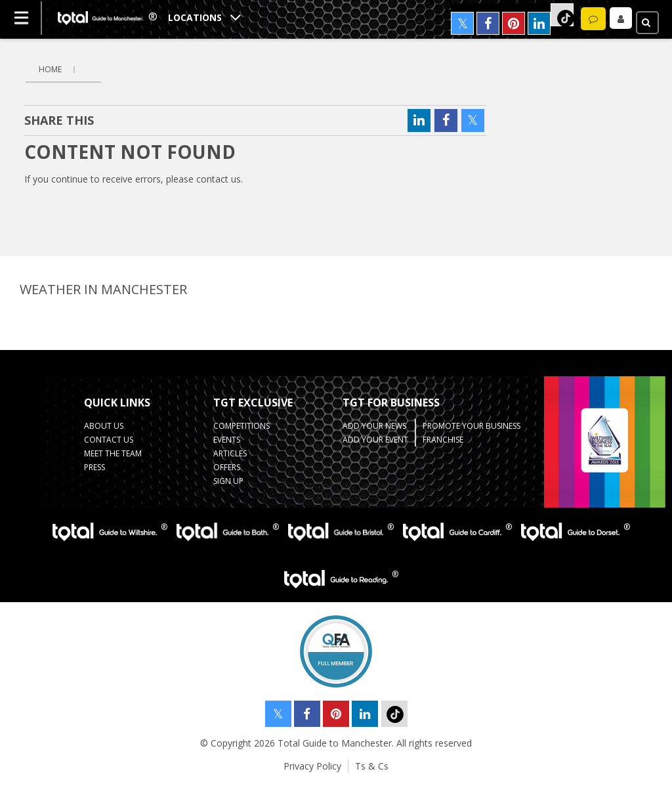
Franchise (443, 440)
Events (227, 440)
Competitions (241, 426)
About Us (104, 426)
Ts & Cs (372, 766)
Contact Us (109, 440)
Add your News (374, 426)
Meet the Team (113, 453)
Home (50, 69)
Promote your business (472, 426)
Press (94, 467)
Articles (230, 453)
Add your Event (375, 440)
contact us (219, 179)
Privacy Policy (312, 766)
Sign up (228, 481)
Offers (227, 467)
